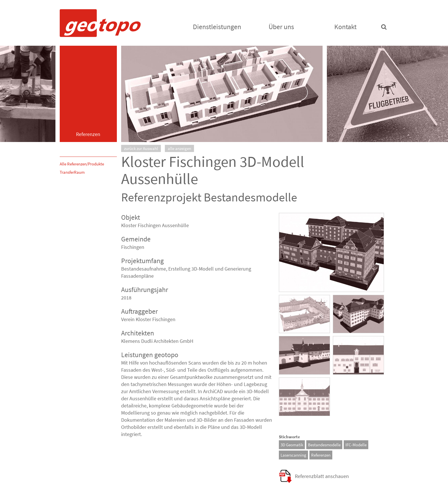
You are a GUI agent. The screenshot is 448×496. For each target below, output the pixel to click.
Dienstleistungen (217, 27)
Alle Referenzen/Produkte (82, 164)
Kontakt (345, 27)
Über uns (281, 27)
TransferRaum (72, 172)
